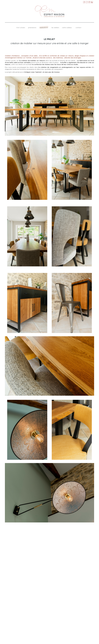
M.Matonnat (85, 642)
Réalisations (44, 28)
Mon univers (21, 28)
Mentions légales (94, 642)
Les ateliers (55, 28)
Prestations (32, 28)
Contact (78, 28)
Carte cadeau (67, 28)
